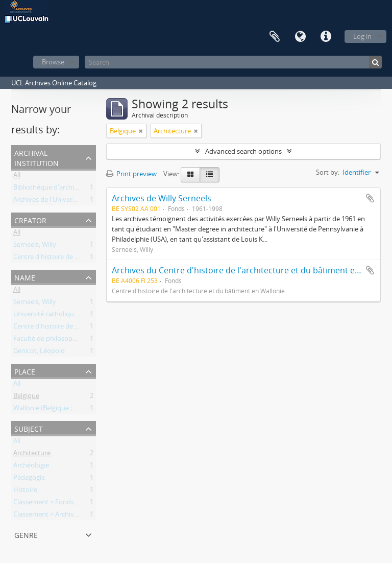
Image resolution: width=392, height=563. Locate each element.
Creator (30, 219)
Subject (29, 428)
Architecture (32, 455)
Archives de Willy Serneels (162, 198)
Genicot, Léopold (39, 353)
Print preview (131, 174)
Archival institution (36, 157)
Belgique (26, 397)
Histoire (25, 491)
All (17, 177)
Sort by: (328, 172)
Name (25, 277)
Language (300, 37)
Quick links (326, 37)
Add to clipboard (370, 198)
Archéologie (31, 467)
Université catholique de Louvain (63, 316)
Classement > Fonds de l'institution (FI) (72, 504)
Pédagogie (29, 479)
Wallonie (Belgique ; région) (54, 410)
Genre (26, 534)
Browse (53, 62)
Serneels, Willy (35, 246)
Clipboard (275, 37)
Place (25, 371)
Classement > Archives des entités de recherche (85, 516)
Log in (362, 36)
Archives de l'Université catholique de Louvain (83, 201)
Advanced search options (243, 151)
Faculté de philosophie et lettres (62, 340)
